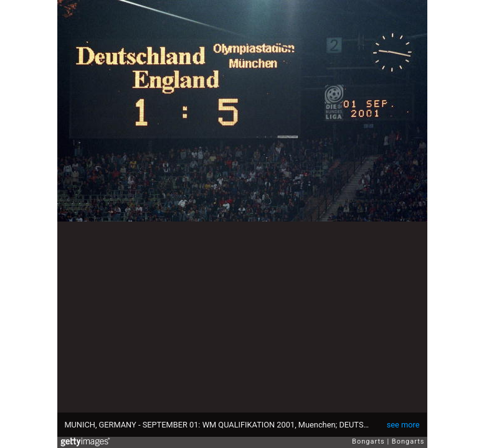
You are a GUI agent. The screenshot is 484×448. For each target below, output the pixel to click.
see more (403, 425)
